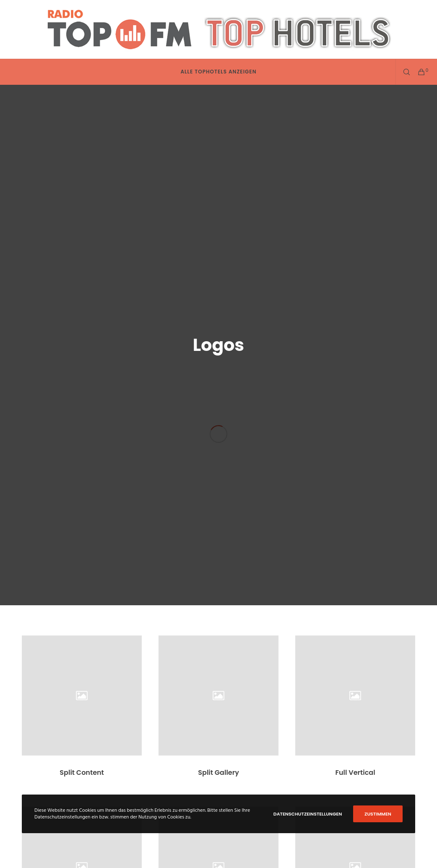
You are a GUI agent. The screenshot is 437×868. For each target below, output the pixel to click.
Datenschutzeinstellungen (308, 814)
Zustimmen (378, 814)
